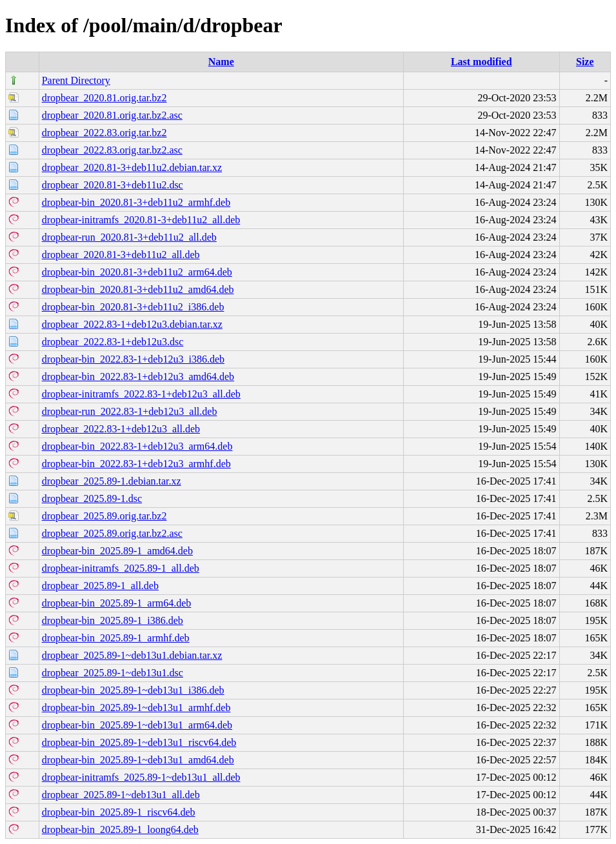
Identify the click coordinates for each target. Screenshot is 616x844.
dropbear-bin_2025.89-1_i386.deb (113, 620)
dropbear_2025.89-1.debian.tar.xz (112, 481)
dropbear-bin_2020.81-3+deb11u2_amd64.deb (138, 289)
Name (221, 62)
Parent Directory (76, 80)
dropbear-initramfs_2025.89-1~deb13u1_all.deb (141, 777)
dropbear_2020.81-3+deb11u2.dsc (113, 185)
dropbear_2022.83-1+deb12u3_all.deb (121, 429)
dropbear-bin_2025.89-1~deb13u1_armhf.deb (136, 708)
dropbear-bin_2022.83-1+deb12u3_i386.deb (133, 359)
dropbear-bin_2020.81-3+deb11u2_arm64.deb (137, 272)
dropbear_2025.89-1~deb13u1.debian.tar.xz (132, 655)
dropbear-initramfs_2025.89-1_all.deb (121, 568)
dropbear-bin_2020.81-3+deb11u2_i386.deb (133, 307)
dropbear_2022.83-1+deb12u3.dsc (113, 342)
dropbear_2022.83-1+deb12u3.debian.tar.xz (132, 324)
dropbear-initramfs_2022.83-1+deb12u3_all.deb (141, 394)
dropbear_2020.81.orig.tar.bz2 (104, 98)
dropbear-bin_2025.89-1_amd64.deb (117, 551)
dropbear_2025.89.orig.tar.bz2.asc (112, 533)
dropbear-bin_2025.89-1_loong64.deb (120, 829)
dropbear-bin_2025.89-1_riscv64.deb (119, 812)
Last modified (482, 62)
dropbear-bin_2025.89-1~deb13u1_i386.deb (133, 690)
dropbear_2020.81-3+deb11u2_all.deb (121, 255)
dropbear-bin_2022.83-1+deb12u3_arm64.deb (137, 446)
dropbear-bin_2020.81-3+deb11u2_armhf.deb (136, 202)
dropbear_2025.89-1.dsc (92, 498)
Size (585, 62)
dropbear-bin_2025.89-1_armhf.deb (116, 638)
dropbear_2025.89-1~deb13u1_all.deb (121, 795)
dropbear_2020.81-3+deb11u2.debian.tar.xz (132, 167)
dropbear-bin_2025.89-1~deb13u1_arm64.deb (137, 725)
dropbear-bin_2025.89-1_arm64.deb (117, 603)
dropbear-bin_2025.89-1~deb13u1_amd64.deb (138, 760)
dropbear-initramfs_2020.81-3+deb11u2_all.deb (141, 220)
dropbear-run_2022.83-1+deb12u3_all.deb (130, 411)
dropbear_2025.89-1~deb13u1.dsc (113, 673)
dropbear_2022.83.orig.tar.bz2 (104, 133)
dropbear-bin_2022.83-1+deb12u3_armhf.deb (136, 464)
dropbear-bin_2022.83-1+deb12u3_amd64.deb (138, 377)
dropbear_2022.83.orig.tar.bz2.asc (112, 150)
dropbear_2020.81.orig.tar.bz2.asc (112, 115)
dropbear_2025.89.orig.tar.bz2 (104, 516)
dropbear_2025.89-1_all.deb (100, 586)
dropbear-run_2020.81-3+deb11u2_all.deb (129, 237)
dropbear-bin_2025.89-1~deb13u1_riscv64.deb (139, 742)
